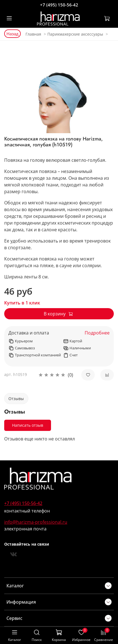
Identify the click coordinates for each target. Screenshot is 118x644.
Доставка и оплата (29, 333)
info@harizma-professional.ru (36, 522)
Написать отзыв (28, 425)
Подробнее (97, 333)
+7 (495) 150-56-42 (59, 5)
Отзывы (16, 399)
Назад (12, 34)
